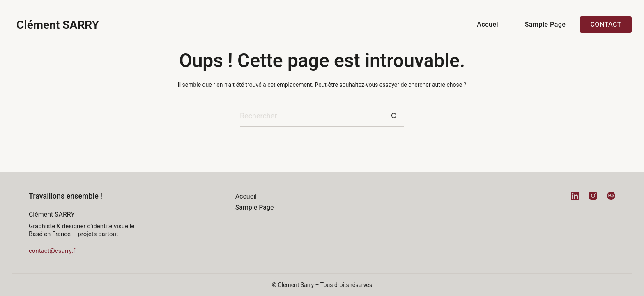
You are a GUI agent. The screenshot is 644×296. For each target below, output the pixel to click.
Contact (606, 24)
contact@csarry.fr (53, 251)
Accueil (488, 24)
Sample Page (545, 24)
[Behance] (611, 196)
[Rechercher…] (312, 116)
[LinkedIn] (575, 196)
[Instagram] (593, 196)
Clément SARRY (58, 25)
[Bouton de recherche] (394, 116)
